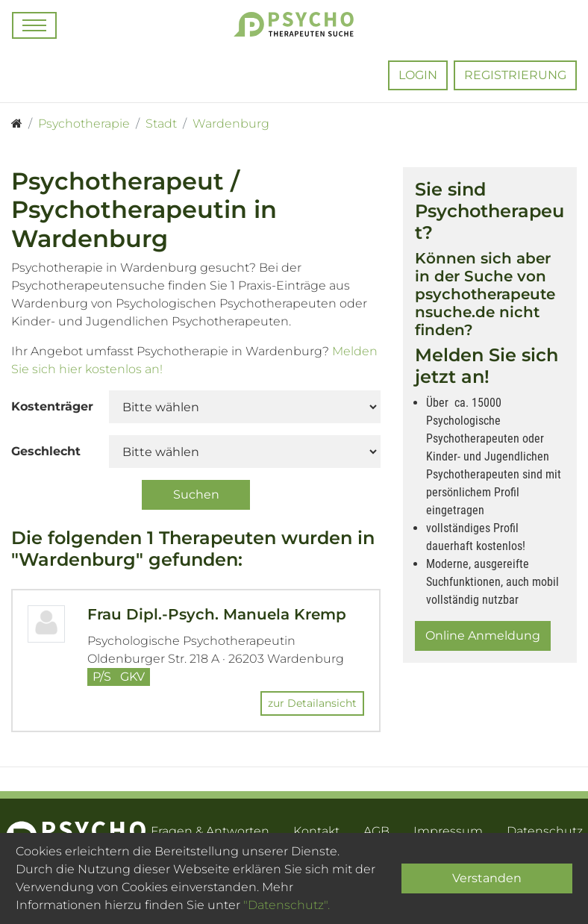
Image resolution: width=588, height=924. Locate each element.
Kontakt (316, 831)
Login (418, 75)
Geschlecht (46, 451)
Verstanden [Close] (487, 878)
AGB (376, 831)
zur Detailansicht (312, 703)
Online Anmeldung (483, 636)
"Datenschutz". (287, 905)
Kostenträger (52, 406)
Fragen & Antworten (210, 831)
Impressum (448, 831)
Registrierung (515, 75)
